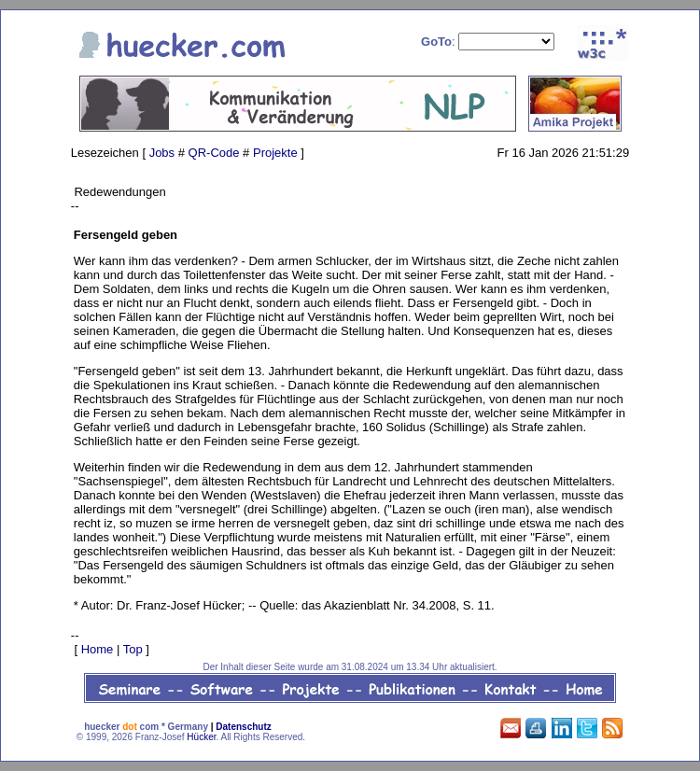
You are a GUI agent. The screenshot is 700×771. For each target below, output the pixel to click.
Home (98, 649)
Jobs (162, 153)
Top (133, 649)
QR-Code (214, 153)
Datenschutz (243, 727)
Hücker (201, 737)
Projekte (275, 153)
